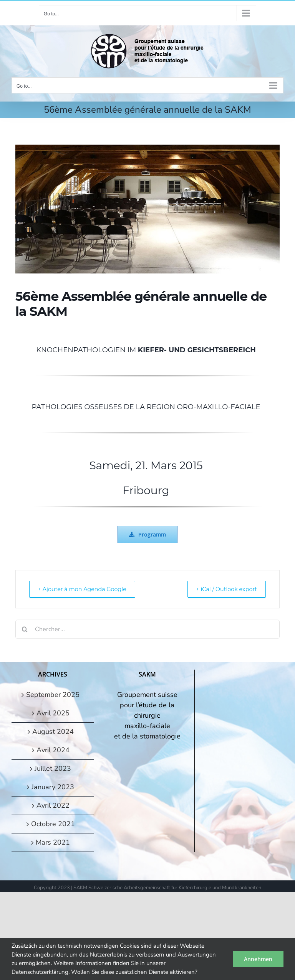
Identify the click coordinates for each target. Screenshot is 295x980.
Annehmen (258, 959)
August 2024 (53, 732)
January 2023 (53, 787)
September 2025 (53, 695)
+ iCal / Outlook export (223, 589)
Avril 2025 (53, 713)
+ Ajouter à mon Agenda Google (87, 589)
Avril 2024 (53, 750)
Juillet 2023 (53, 768)
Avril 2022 (53, 805)
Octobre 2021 (53, 824)
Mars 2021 (53, 842)
